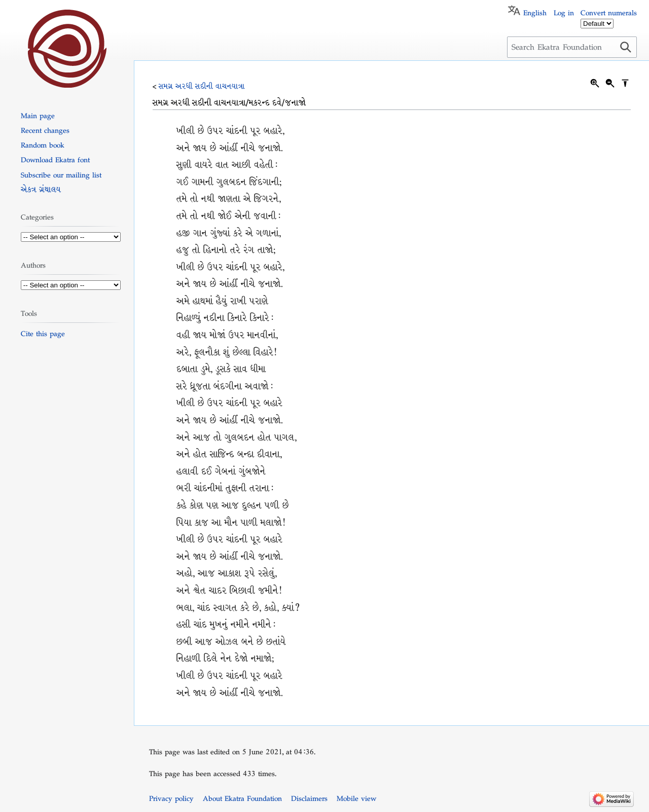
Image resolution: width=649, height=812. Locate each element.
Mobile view (356, 798)
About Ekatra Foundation (242, 798)
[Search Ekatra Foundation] (572, 47)
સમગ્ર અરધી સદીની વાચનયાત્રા (202, 86)
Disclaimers (309, 798)
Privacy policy (171, 798)
